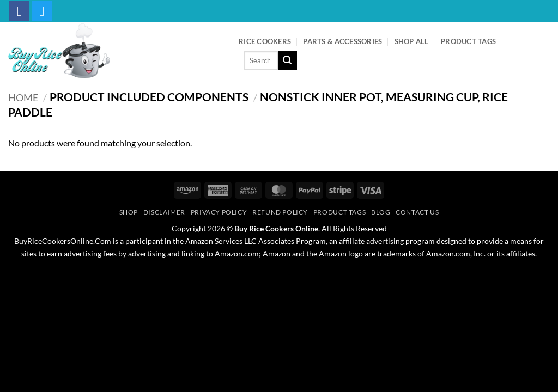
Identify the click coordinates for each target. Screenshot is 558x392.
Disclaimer (164, 212)
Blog (381, 212)
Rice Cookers (265, 41)
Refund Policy (280, 212)
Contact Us (417, 212)
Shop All (412, 41)
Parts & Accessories (342, 41)
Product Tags (468, 41)
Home (23, 97)
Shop (129, 212)
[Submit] (287, 60)
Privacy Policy (219, 212)
